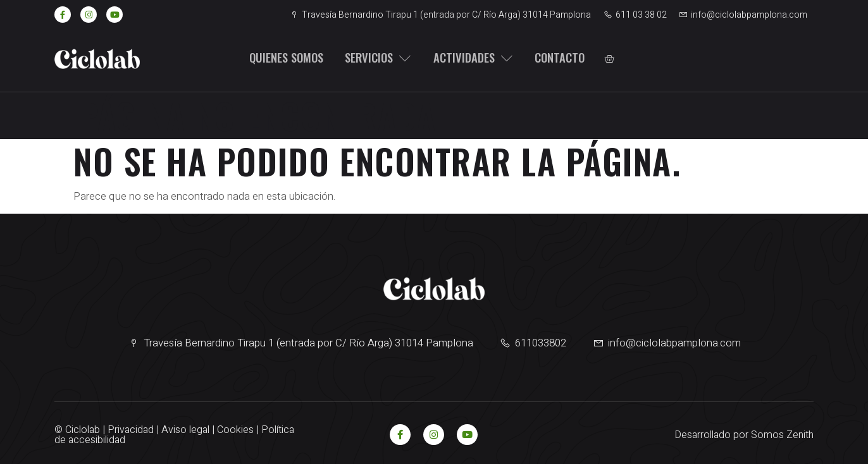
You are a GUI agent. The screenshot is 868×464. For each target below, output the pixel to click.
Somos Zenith (782, 435)
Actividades (467, 58)
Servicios (373, 58)
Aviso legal (185, 430)
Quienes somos (282, 58)
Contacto (552, 58)
